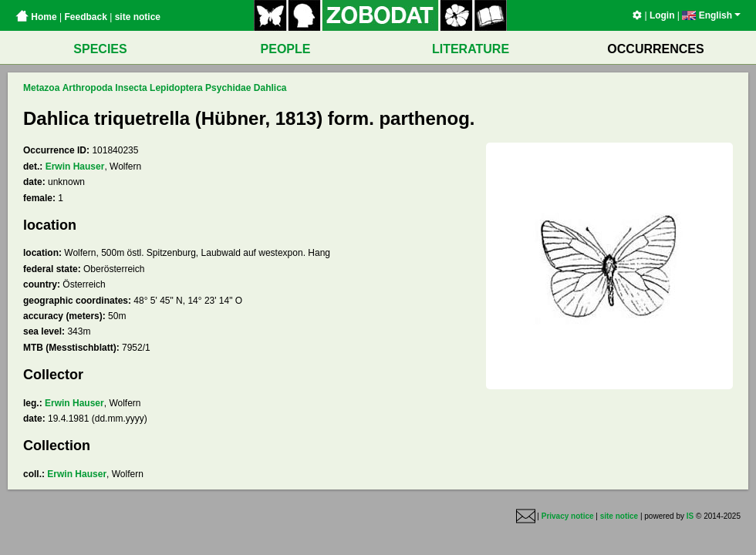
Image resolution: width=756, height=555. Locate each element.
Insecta (131, 88)
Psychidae (228, 88)
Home (36, 17)
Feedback (85, 17)
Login (662, 15)
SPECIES (100, 49)
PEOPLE (286, 49)
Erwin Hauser (75, 166)
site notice (138, 17)
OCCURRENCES (655, 49)
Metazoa (41, 88)
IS (690, 516)
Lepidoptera (176, 88)
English (711, 15)
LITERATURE (471, 49)
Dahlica (270, 88)
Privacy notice (568, 516)
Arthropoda (88, 88)
